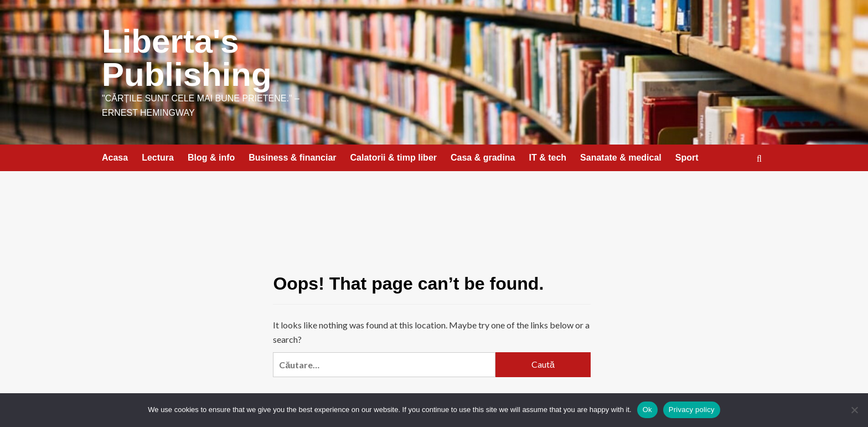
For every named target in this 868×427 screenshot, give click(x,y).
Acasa (115, 158)
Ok (647, 410)
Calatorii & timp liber (394, 158)
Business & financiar (292, 158)
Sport (687, 158)
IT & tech (548, 158)
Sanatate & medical (621, 158)
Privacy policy (692, 410)
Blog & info (211, 158)
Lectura (158, 158)
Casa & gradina (483, 158)
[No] (854, 410)
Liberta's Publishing (187, 58)
